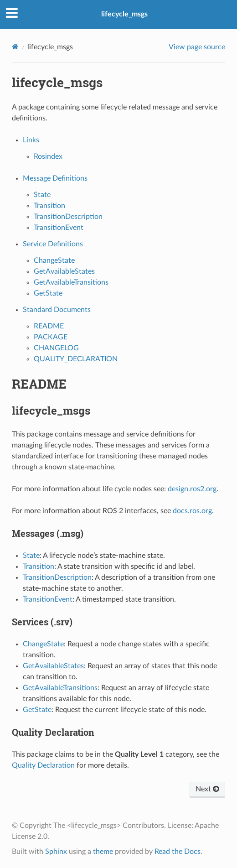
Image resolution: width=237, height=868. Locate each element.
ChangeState (54, 260)
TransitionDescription (68, 217)
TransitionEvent (59, 228)
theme (103, 852)
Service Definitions (53, 244)
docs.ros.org (192, 511)
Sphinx (56, 852)
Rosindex (48, 156)
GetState (48, 293)
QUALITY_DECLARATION (76, 359)
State (42, 195)
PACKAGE (51, 337)
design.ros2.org (192, 489)
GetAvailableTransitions (71, 282)
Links (31, 140)
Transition (49, 206)
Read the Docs (178, 852)
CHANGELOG (56, 348)
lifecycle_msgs (124, 14)
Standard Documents (57, 310)
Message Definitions (55, 178)
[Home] (15, 47)
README (49, 326)
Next (207, 789)
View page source (197, 47)
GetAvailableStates (64, 271)
